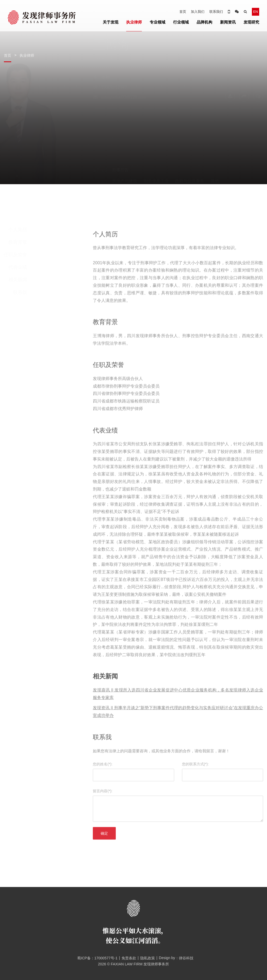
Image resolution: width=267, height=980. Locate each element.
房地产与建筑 (125, 157)
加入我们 (198, 12)
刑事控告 (120, 146)
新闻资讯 (228, 22)
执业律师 (134, 22)
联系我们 (216, 12)
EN (256, 12)
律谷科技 (186, 958)
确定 (104, 845)
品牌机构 (204, 22)
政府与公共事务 (190, 157)
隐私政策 (148, 958)
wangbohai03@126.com (124, 121)
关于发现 (111, 22)
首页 (183, 12)
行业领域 (181, 22)
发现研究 (251, 22)
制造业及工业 (156, 157)
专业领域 (157, 22)
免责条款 (129, 958)
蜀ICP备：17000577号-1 (95, 958)
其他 (215, 157)
